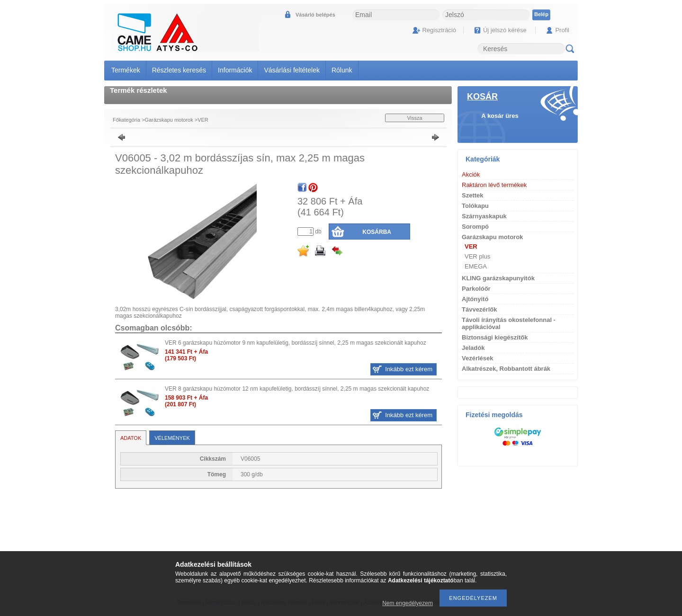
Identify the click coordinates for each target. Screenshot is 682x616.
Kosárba (377, 232)
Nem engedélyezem (408, 603)
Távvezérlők (479, 309)
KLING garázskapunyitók (498, 278)
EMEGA (476, 266)
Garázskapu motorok (169, 120)
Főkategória (126, 120)
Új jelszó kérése (505, 30)
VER (203, 120)
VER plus (477, 256)
